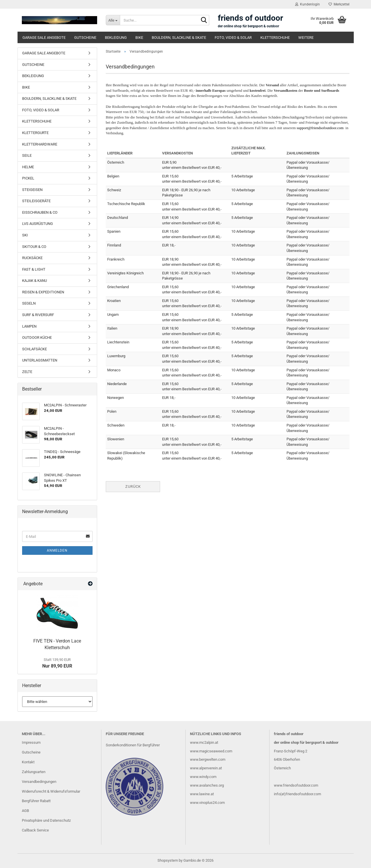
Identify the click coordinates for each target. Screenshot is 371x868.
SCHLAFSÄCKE (34, 349)
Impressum (31, 742)
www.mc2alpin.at (204, 742)
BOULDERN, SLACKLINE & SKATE (179, 38)
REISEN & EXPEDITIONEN (43, 292)
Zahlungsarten (34, 772)
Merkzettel (339, 4)
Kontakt (28, 762)
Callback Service (35, 830)
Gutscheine (31, 752)
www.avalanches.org (207, 785)
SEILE (27, 155)
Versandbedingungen (39, 782)
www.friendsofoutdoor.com (296, 785)
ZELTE (27, 372)
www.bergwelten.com (208, 759)
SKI (25, 235)
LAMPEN (29, 326)
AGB (25, 811)
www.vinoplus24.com (207, 803)
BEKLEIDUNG (116, 38)
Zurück (133, 486)
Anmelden (57, 550)
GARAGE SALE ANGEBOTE (44, 38)
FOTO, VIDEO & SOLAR (233, 38)
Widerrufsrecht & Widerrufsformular (51, 791)
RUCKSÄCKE (32, 258)
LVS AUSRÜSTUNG (38, 224)
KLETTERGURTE (35, 133)
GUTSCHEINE (85, 38)
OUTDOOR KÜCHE (37, 338)
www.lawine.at (202, 794)
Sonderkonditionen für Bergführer (133, 745)
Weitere (306, 38)
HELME (28, 167)
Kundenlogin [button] (307, 4)
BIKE (139, 38)
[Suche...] (113, 20)
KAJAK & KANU (34, 281)
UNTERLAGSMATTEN (40, 360)
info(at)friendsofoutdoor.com (297, 794)
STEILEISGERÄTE (36, 201)
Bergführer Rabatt (36, 801)
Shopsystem (168, 860)
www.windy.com (203, 777)
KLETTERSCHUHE (275, 38)
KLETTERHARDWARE (40, 144)
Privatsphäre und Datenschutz (46, 820)
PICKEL (28, 178)
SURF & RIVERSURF (38, 315)
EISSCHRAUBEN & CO (40, 212)
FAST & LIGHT (34, 269)
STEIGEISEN (32, 190)
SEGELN (29, 303)
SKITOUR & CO (34, 247)
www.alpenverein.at (206, 768)
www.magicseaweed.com (211, 751)
